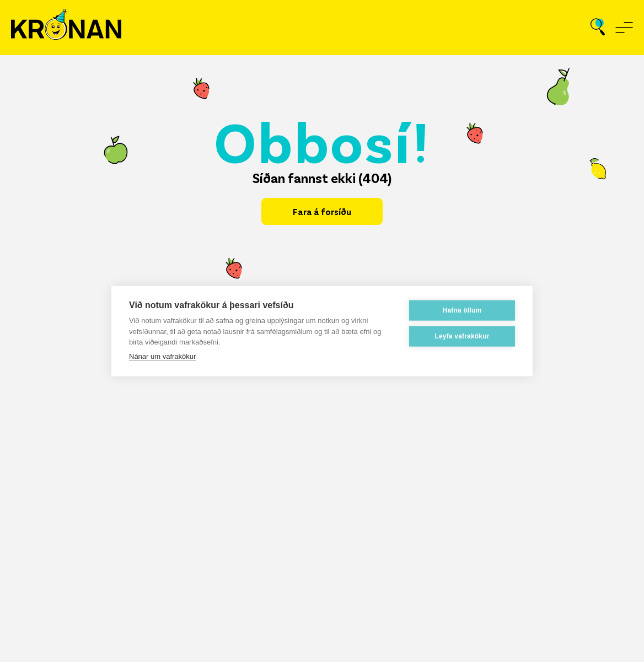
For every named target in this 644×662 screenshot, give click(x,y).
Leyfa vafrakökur (462, 336)
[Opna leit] (598, 28)
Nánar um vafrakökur (162, 356)
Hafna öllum (462, 310)
